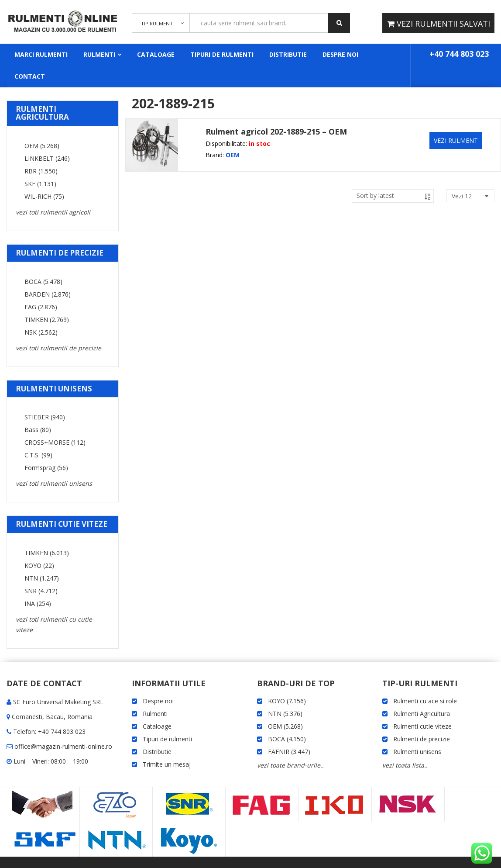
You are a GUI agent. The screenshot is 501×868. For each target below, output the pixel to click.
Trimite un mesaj (167, 764)
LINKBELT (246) (47, 158)
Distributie (288, 54)
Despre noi (340, 54)
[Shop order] (393, 196)
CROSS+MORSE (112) (55, 442)
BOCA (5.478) (43, 282)
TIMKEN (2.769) (47, 320)
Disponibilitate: (226, 144)
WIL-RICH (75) (44, 196)
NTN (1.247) (42, 578)
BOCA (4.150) (287, 739)
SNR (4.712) (41, 591)
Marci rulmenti (41, 54)
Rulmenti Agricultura (422, 714)
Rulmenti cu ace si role (425, 701)
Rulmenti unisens (417, 752)
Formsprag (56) (46, 468)
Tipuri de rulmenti (222, 54)
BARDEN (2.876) (48, 294)
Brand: (215, 155)
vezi (462, 196)
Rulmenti (99, 54)
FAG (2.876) (41, 307)
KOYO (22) (39, 565)
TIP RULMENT (156, 26)
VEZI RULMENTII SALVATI (442, 24)
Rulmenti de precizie (422, 739)
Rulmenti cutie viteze (422, 726)
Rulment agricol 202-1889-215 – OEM (276, 131)
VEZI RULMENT (456, 140)
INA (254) (38, 603)
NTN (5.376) (285, 714)
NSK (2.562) (41, 332)
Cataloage (156, 54)
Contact (30, 76)
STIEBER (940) (45, 417)
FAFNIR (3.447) (289, 752)
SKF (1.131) (40, 184)
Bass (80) (38, 430)
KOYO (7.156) (287, 701)
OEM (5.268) (42, 146)
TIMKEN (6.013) (47, 553)
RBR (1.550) (41, 171)
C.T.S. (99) (38, 455)
